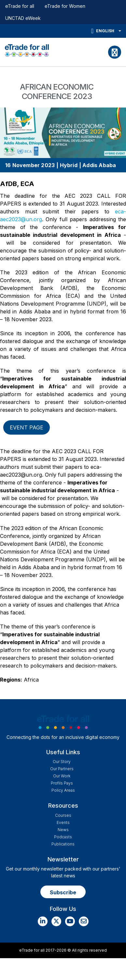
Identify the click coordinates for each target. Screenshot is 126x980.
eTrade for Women (65, 6)
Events (63, 822)
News (63, 830)
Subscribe (63, 892)
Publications (63, 844)
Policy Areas (63, 790)
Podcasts (63, 837)
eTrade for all (20, 6)
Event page (27, 427)
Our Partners (62, 769)
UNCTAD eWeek (23, 18)
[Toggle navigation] (115, 52)
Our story (62, 762)
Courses (63, 815)
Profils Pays (62, 783)
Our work (62, 776)
